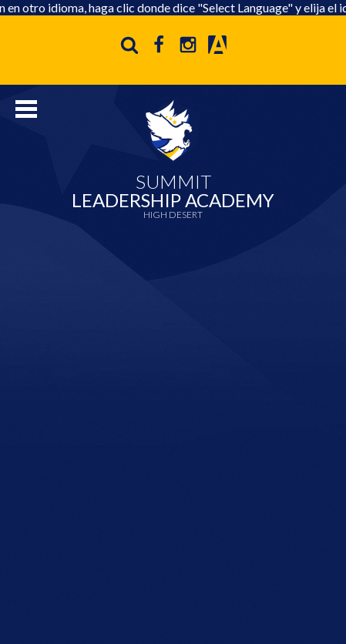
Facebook (159, 45)
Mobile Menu (26, 109)
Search (129, 45)
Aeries (217, 45)
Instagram (188, 45)
